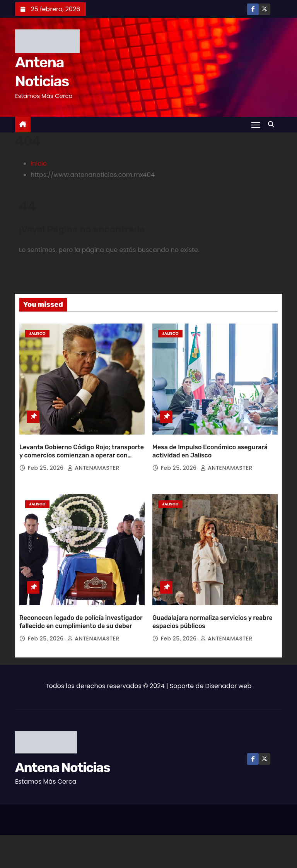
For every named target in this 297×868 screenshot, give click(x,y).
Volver (43, 272)
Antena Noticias (62, 739)
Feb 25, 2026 (47, 454)
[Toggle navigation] (255, 125)
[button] (273, 124)
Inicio (39, 163)
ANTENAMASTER (93, 454)
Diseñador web (229, 657)
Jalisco (37, 333)
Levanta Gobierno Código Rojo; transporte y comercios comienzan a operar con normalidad (82, 441)
